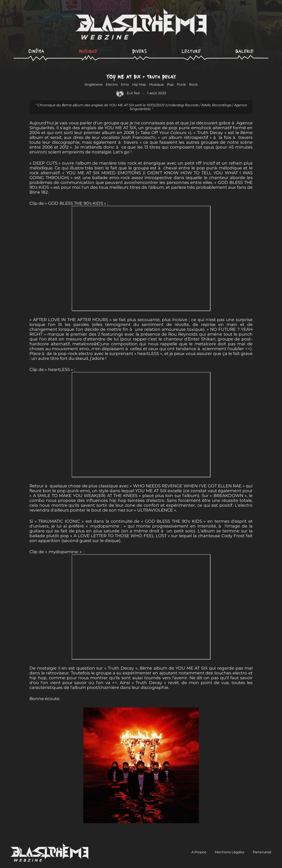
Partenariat (262, 852)
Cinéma (36, 51)
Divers (140, 51)
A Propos (199, 852)
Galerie (245, 51)
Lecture (191, 51)
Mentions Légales (230, 852)
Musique (88, 51)
